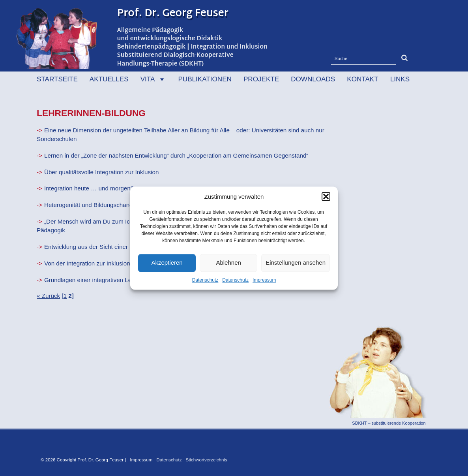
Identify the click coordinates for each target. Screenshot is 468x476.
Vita (154, 79)
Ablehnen (228, 262)
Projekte (261, 79)
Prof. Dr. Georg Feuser (173, 14)
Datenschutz (205, 280)
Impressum (264, 280)
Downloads (313, 79)
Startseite (57, 79)
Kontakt (362, 79)
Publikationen (205, 79)
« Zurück (48, 296)
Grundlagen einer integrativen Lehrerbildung (103, 280)
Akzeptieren (167, 262)
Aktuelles (109, 79)
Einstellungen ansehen (296, 262)
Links (400, 79)
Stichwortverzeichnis (207, 460)
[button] (326, 196)
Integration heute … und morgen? (89, 188)
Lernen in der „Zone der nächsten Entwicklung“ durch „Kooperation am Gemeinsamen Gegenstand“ (176, 155)
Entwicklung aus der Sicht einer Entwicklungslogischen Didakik (128, 247)
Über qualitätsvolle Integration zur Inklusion (101, 172)
